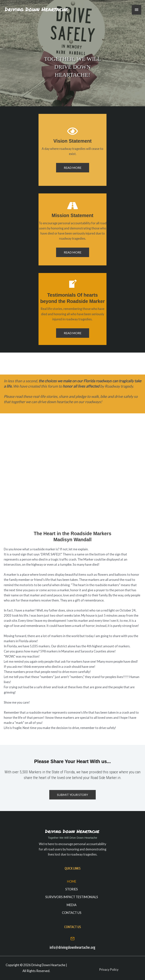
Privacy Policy (109, 969)
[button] (73, 168)
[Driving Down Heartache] (37, 10)
